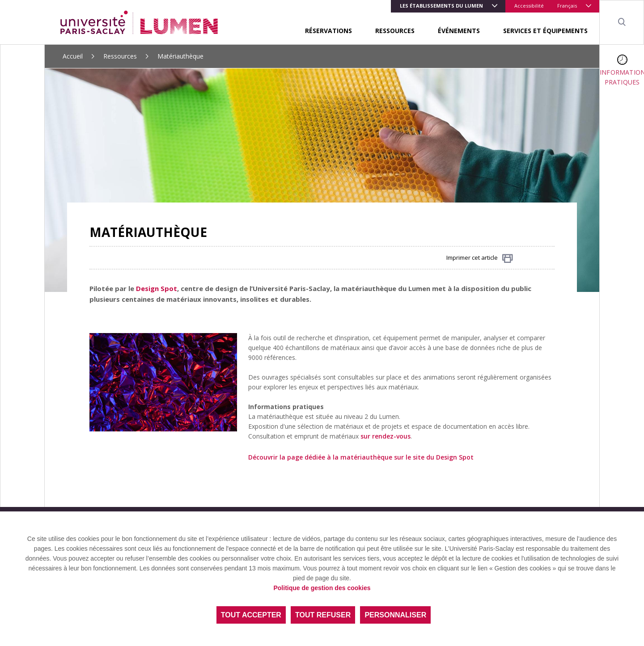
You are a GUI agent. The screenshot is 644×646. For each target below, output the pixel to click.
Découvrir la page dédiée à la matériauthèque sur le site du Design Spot (361, 457)
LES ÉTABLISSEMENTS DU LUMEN (441, 6)
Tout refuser (323, 615)
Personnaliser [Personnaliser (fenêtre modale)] (395, 615)
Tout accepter (251, 615)
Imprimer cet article (480, 258)
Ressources (395, 31)
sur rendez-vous (386, 436)
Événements (459, 31)
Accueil (73, 56)
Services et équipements (545, 31)
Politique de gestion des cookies (322, 588)
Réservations (328, 31)
